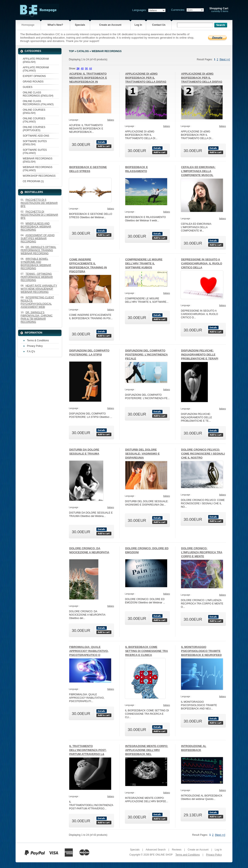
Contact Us (159, 25)
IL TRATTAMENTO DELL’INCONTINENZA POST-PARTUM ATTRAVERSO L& (88, 750)
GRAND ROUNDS (33, 82)
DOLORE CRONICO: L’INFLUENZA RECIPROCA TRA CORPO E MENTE (202, 552)
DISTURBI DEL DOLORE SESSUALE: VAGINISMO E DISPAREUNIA (143, 454)
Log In (138, 25)
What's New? (55, 25)
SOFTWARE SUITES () (35, 143)
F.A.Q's (31, 351)
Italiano (111, 120)
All (90, 69)
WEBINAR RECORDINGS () (38, 160)
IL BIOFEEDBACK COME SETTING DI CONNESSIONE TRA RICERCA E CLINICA (147, 651)
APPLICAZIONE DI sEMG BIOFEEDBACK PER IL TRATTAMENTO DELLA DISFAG (146, 78)
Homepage (28, 25)
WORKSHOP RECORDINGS (39, 176)
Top (71, 51)
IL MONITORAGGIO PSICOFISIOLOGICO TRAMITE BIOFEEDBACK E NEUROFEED (201, 651)
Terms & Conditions (38, 340)
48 (82, 69)
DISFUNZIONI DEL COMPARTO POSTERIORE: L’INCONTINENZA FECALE (147, 355)
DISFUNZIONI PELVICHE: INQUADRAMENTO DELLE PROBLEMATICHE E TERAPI (200, 355)
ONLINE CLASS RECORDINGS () (38, 94)
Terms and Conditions (188, 855)
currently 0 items (219, 10)
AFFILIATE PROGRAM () (36, 60)
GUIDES (28, 87)
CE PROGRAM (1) (33, 181)
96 (86, 69)
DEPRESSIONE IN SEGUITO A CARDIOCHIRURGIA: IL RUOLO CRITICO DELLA (202, 263)
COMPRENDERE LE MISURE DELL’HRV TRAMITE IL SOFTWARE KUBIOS (144, 263)
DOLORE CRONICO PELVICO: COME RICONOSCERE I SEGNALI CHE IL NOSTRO (203, 454)
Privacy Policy (35, 346)
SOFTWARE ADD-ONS (36, 136)
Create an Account (110, 25)
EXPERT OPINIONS (34, 76)
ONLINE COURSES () (34, 111)
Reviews (177, 850)
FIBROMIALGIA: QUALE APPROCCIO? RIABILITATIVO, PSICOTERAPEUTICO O (89, 651)
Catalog (83, 51)
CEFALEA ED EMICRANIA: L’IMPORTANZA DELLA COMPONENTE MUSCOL (198, 171)
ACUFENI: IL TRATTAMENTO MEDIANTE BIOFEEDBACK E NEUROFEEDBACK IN (88, 78)
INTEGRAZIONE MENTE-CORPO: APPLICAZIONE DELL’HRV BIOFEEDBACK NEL (147, 750)
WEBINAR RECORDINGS (107, 51)
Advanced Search (156, 850)
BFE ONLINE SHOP (161, 855)
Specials (80, 25)
